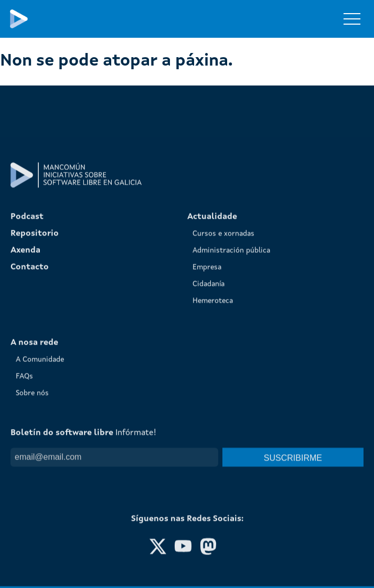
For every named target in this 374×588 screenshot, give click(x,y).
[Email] (114, 576)
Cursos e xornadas (223, 353)
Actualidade (212, 336)
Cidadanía (209, 403)
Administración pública (231, 370)
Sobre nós (32, 512)
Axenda (25, 370)
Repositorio (35, 353)
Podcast (27, 336)
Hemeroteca (213, 420)
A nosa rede (34, 462)
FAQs (24, 496)
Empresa (207, 387)
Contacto (30, 387)
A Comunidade (40, 479)
